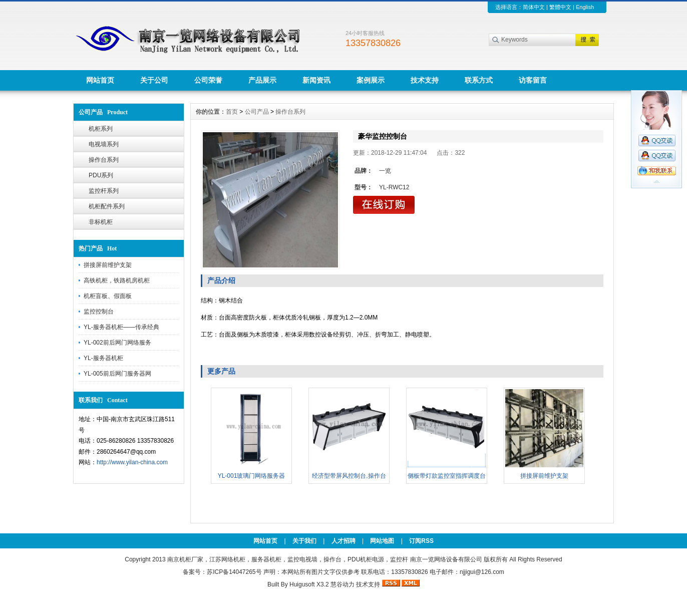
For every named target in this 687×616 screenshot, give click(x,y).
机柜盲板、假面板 (108, 296)
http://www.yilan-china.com (132, 462)
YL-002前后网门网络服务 (117, 343)
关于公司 (154, 80)
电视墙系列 (104, 144)
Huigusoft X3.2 (309, 584)
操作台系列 (104, 160)
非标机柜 (101, 222)
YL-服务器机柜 (103, 358)
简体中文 (534, 7)
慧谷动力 (342, 584)
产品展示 (262, 80)
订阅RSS (421, 541)
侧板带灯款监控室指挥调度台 (447, 476)
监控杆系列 (104, 191)
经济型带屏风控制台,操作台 (349, 476)
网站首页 (100, 80)
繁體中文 (560, 7)
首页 (232, 112)
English (585, 7)
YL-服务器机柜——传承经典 (121, 327)
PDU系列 (101, 175)
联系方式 (479, 80)
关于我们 (304, 541)
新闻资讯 (316, 80)
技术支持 (425, 80)
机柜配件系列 (107, 206)
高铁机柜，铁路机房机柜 (117, 280)
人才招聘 (343, 541)
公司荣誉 (208, 80)
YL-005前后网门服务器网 (117, 374)
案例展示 (371, 80)
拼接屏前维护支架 (108, 265)
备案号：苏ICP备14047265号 (222, 572)
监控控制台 (99, 312)
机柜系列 (101, 129)
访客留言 (533, 80)
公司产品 (257, 112)
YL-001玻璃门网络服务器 (252, 476)
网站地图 (382, 541)
